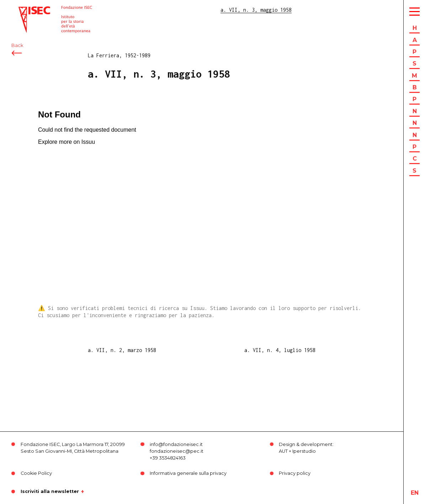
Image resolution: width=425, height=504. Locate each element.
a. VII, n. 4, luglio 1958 (280, 350)
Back (17, 45)
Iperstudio (304, 451)
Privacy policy (295, 473)
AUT (283, 451)
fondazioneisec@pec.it (177, 451)
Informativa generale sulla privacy (188, 473)
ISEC (24, 10)
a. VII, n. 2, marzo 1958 (122, 350)
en (415, 493)
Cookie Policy (36, 473)
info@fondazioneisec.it (176, 444)
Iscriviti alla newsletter (50, 492)
